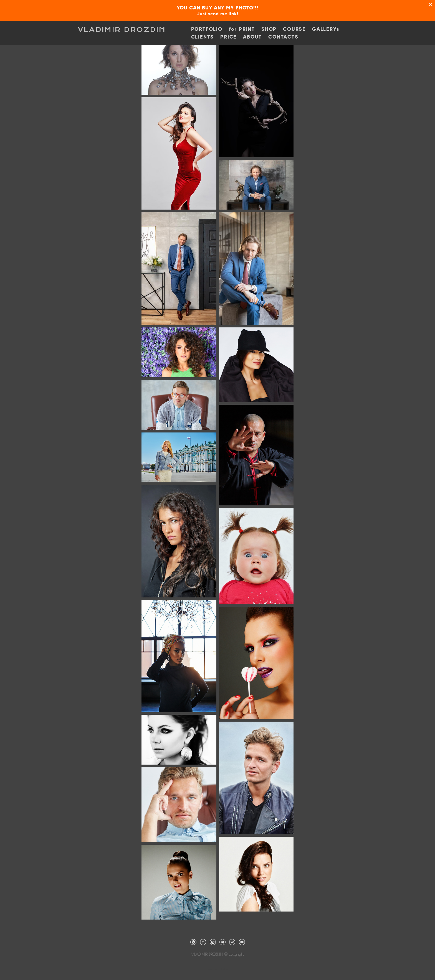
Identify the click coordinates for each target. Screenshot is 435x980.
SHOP (269, 29)
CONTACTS (283, 37)
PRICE (228, 37)
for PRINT (242, 29)
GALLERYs (326, 29)
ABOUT (252, 37)
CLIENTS (203, 37)
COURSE (294, 29)
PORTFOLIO (207, 29)
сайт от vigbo (217, 967)
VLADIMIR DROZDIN (122, 30)
